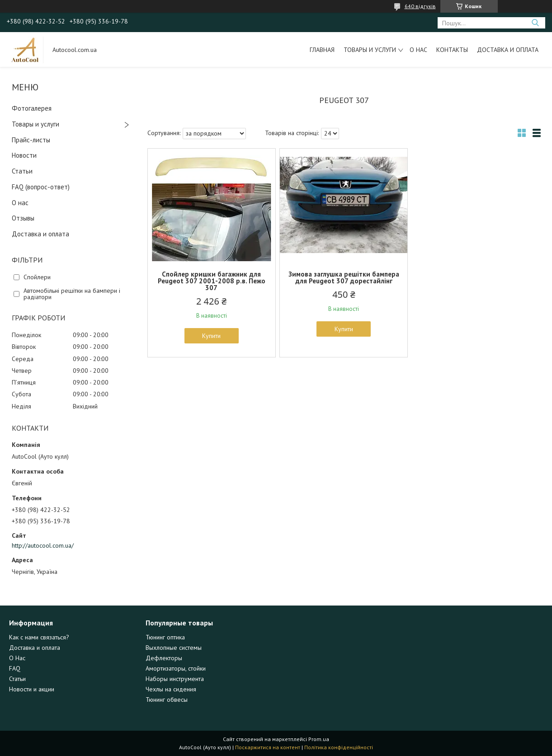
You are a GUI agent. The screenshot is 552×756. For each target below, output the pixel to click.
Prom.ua (319, 739)
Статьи (22, 171)
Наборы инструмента (175, 679)
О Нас (17, 658)
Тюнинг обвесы (167, 700)
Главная (322, 50)
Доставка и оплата (508, 50)
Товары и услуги (370, 50)
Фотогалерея (32, 108)
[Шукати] (535, 23)
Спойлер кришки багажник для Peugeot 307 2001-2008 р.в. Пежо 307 (212, 281)
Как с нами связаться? (39, 637)
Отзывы (23, 218)
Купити (211, 336)
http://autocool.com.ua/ (43, 545)
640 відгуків (420, 6)
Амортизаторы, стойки (176, 668)
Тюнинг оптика (165, 637)
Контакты (452, 50)
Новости (24, 155)
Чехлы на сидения (171, 689)
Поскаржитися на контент (268, 747)
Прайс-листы (31, 140)
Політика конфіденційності (339, 747)
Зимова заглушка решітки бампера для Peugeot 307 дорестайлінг (344, 277)
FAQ (15, 668)
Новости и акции (32, 689)
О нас (418, 50)
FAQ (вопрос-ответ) (41, 187)
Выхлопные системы (174, 648)
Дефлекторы (164, 658)
